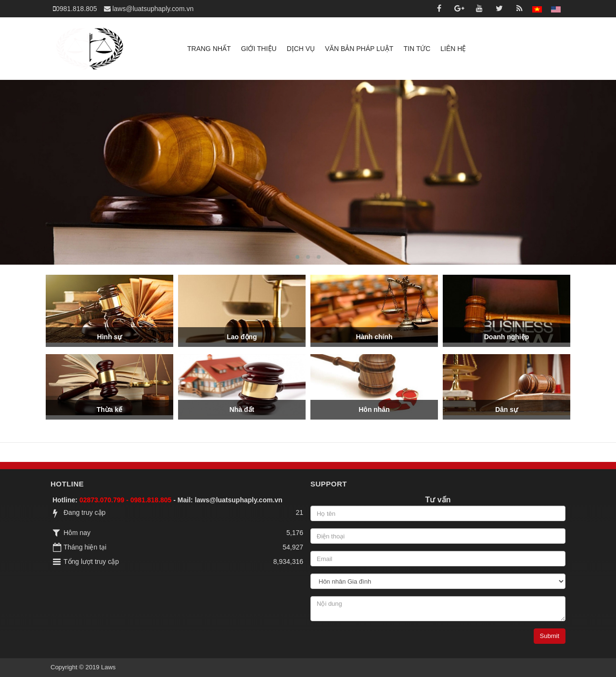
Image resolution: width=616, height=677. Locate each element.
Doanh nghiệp (507, 337)
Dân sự (507, 409)
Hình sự (110, 337)
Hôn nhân (374, 409)
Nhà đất (242, 409)
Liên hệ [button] (453, 49)
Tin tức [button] (417, 49)
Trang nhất (209, 49)
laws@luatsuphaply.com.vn (239, 500)
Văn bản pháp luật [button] (359, 49)
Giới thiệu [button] (259, 49)
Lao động (242, 337)
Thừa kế (110, 409)
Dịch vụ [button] (301, 49)
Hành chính (374, 337)
